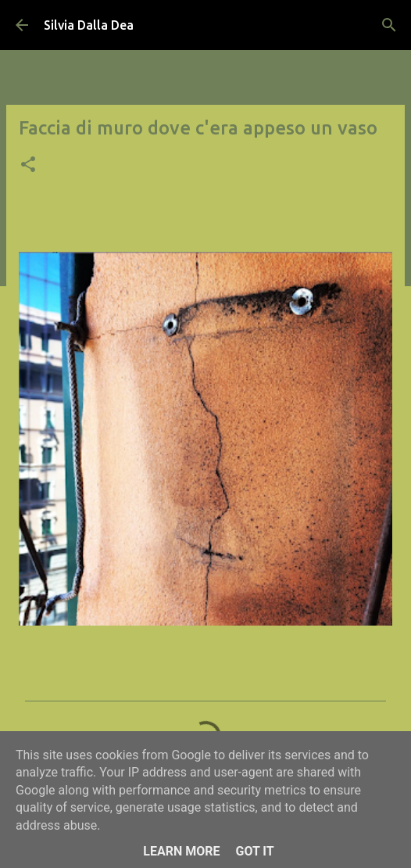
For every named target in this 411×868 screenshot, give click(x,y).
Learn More (181, 851)
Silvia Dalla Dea (89, 25)
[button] (28, 166)
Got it (254, 851)
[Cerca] (389, 25)
